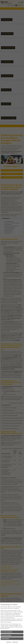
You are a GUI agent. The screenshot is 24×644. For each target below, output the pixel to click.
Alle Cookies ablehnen (6, 635)
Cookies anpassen (5, 639)
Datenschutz (15, 642)
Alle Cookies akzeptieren (7, 632)
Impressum (9, 642)
